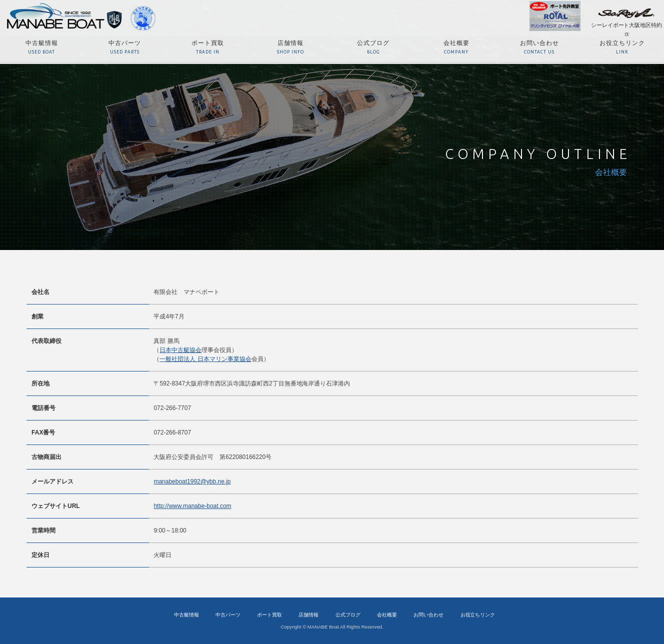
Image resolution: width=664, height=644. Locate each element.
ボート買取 (269, 615)
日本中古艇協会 (180, 350)
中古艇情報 (186, 615)
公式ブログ (348, 615)
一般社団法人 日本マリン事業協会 (205, 359)
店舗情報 (308, 615)
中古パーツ (228, 615)
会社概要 (387, 615)
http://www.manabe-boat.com (192, 506)
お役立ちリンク (478, 615)
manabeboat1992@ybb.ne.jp (192, 481)
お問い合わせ (428, 615)
